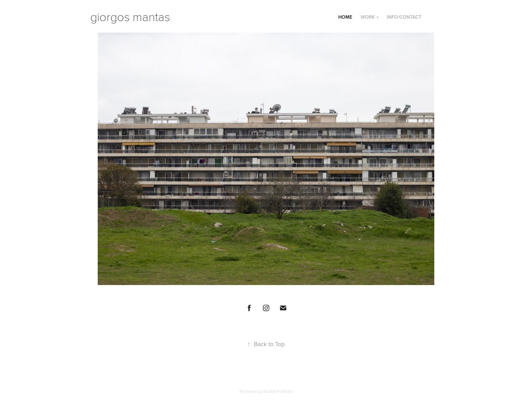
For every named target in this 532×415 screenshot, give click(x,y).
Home (345, 17)
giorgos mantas (130, 16)
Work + (370, 17)
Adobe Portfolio (278, 391)
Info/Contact (404, 17)
